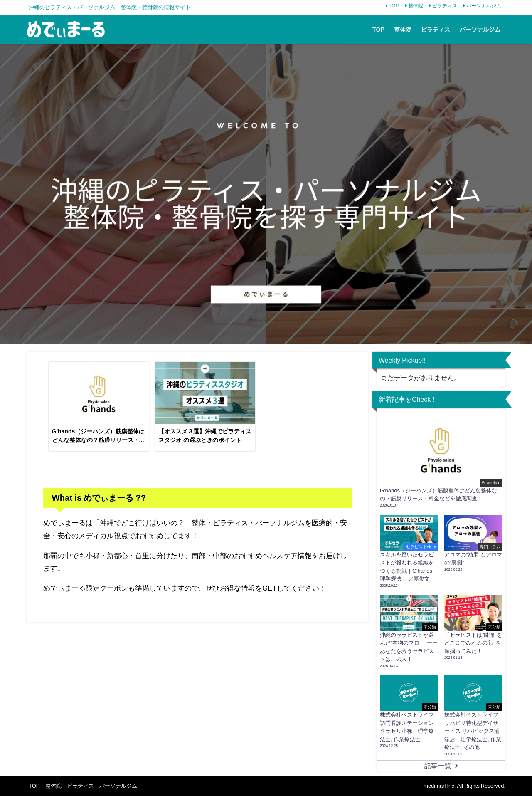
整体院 (416, 6)
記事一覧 (438, 766)
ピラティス (445, 6)
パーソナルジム (484, 6)
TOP (394, 6)
